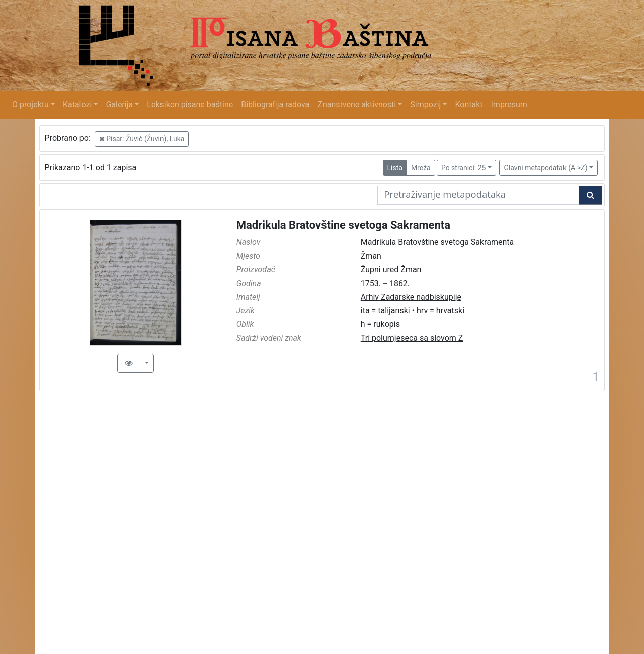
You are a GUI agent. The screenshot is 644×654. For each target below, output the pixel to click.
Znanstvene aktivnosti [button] (357, 104)
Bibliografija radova (275, 104)
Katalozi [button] (77, 104)
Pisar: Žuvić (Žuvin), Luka (142, 139)
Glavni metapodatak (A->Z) (545, 168)
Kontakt (469, 104)
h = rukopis (380, 324)
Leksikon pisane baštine (190, 104)
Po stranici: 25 (464, 168)
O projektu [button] (30, 104)
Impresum (509, 104)
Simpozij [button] (425, 104)
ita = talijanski (385, 311)
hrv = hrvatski (440, 311)
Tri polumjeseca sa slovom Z (412, 338)
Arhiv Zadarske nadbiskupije (411, 297)
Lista (395, 168)
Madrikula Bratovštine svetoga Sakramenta (343, 225)
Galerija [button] (119, 104)
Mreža (421, 168)
